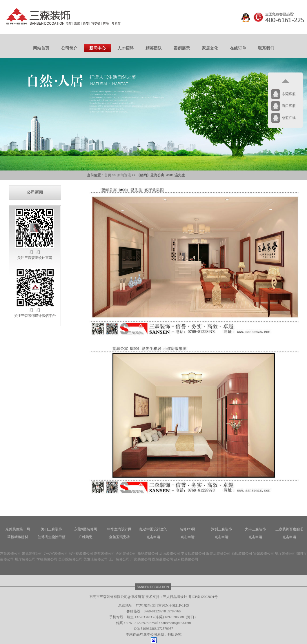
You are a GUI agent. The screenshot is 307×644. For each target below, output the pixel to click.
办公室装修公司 (56, 554)
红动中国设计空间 (153, 529)
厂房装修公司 (141, 559)
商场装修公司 (148, 554)
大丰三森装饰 (255, 529)
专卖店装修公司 (193, 554)
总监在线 (289, 118)
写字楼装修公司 (81, 554)
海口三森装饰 (52, 529)
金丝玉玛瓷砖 (119, 537)
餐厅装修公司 (285, 554)
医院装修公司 (163, 559)
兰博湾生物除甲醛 (52, 537)
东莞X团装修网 (86, 529)
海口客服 (289, 106)
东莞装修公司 (10, 554)
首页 (108, 175)
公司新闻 (35, 192)
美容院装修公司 (70, 559)
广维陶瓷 (86, 537)
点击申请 (153, 537)
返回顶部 (285, 81)
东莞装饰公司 (32, 554)
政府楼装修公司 (186, 559)
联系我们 (266, 48)
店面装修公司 (170, 554)
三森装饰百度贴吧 (289, 529)
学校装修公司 (47, 559)
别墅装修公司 (104, 554)
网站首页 (41, 48)
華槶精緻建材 (18, 537)
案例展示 (182, 48)
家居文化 (210, 48)
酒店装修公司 (242, 554)
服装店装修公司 (218, 554)
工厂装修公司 (119, 559)
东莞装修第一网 (18, 529)
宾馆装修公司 (264, 554)
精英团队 (154, 48)
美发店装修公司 (96, 559)
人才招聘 (126, 48)
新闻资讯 (124, 175)
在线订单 (238, 48)
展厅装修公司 (25, 559)
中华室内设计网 (119, 529)
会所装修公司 (126, 554)
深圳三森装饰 (221, 529)
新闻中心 (97, 48)
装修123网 (188, 529)
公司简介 (69, 48)
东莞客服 (289, 94)
